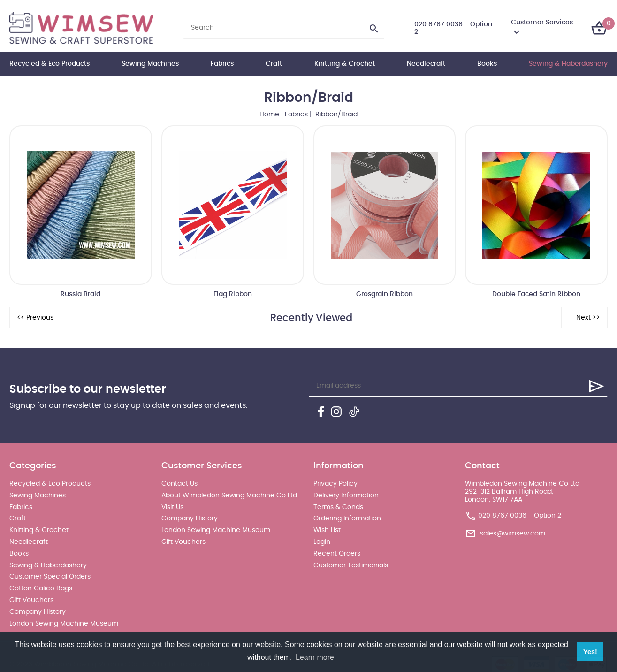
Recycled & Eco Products (50, 64)
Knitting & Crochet (345, 64)
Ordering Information (347, 519)
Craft (274, 64)
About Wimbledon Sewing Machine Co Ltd (229, 496)
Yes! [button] (590, 652)
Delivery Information (346, 496)
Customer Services (542, 23)
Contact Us (179, 484)
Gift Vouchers (31, 600)
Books (487, 64)
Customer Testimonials (351, 565)
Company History (38, 612)
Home (269, 115)
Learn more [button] (315, 657)
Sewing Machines (150, 64)
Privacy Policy (335, 484)
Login (322, 542)
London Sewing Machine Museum (64, 624)
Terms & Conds (338, 507)
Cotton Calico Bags (41, 588)
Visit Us (172, 507)
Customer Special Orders (50, 577)
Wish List (327, 530)
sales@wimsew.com (513, 534)
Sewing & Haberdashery (568, 64)
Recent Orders (337, 554)
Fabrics (222, 64)
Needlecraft (426, 64)
